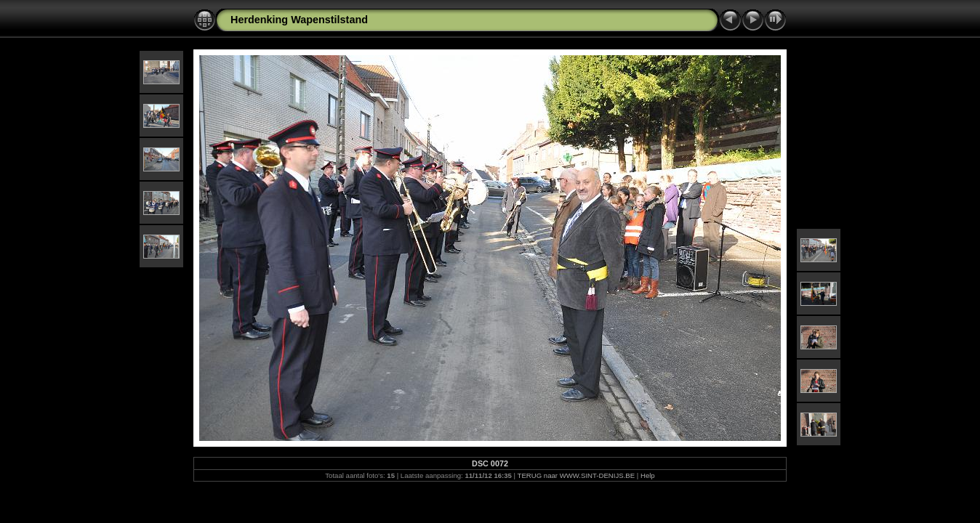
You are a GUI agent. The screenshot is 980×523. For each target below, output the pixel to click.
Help (648, 475)
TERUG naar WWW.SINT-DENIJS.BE (577, 475)
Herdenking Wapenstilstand (299, 20)
